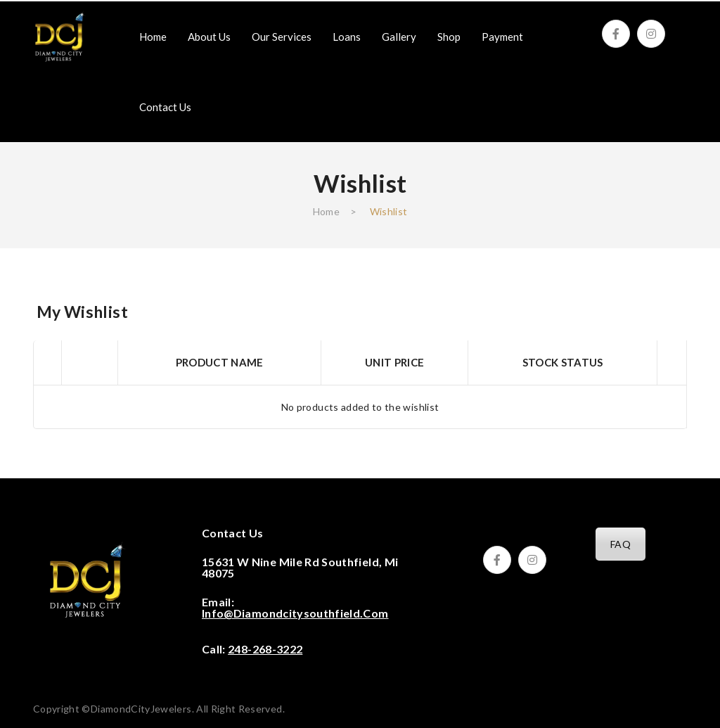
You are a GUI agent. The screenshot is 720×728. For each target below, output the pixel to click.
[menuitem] (153, 37)
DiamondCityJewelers (141, 709)
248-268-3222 (265, 649)
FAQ (621, 544)
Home (326, 211)
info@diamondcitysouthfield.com (295, 613)
